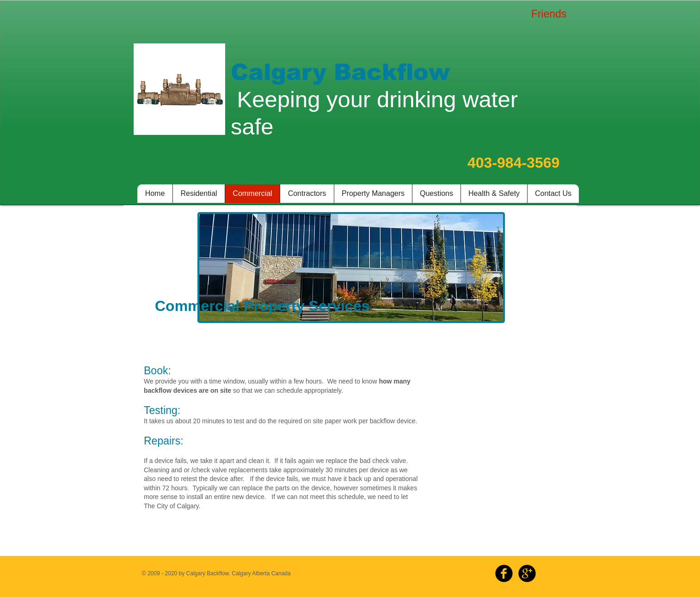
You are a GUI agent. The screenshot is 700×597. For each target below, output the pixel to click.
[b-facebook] (504, 573)
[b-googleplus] (527, 573)
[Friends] (549, 14)
